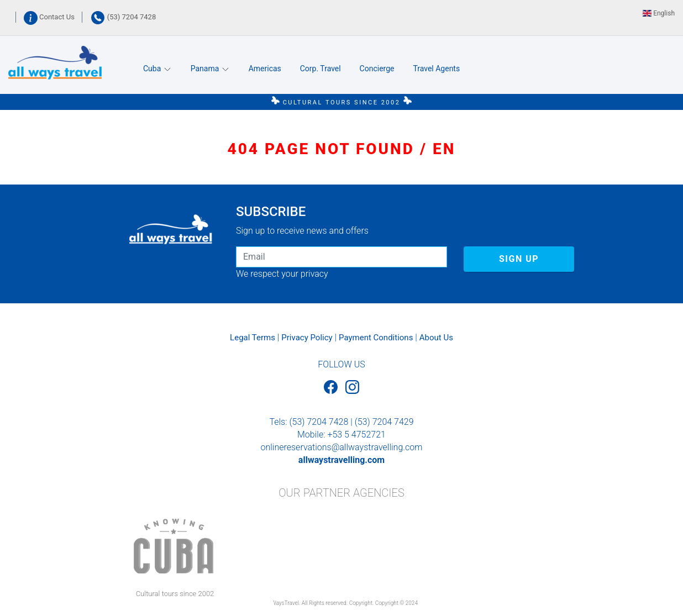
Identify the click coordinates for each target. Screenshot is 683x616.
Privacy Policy (307, 338)
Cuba (157, 69)
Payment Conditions (376, 338)
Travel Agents (436, 69)
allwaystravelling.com (341, 460)
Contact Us (50, 17)
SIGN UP (519, 259)
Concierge (377, 69)
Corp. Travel (321, 69)
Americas (265, 69)
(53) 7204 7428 (123, 17)
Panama (210, 69)
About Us (436, 338)
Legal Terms (253, 338)
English (659, 13)
